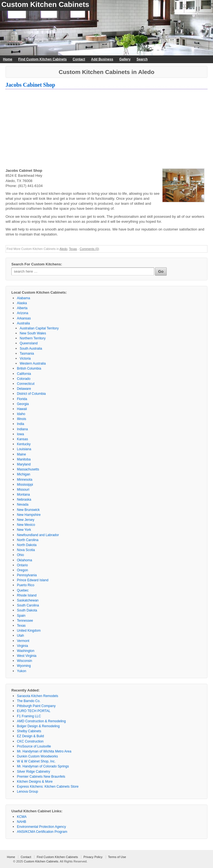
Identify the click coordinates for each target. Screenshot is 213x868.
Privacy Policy (93, 857)
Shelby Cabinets (29, 731)
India (21, 424)
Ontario (22, 565)
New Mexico (26, 525)
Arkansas (24, 318)
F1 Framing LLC (29, 716)
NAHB (21, 822)
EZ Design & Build (30, 736)
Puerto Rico (26, 585)
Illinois (21, 419)
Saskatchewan (28, 600)
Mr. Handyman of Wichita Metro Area (44, 751)
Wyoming (24, 666)
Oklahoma (25, 560)
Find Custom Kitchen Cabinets (43, 59)
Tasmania (27, 354)
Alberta (22, 308)
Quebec (23, 590)
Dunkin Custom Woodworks (37, 756)
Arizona (23, 313)
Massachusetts (28, 469)
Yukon (21, 671)
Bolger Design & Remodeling (38, 726)
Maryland (24, 464)
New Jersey (26, 520)
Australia (23, 323)
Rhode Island (27, 595)
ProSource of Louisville (34, 746)
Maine (21, 454)
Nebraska (24, 500)
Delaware (24, 389)
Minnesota (25, 480)
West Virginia (27, 656)
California (24, 374)
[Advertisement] (106, 129)
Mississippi (25, 485)
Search (142, 59)
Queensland (29, 343)
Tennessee (25, 621)
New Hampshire (29, 515)
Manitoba (24, 459)
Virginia (22, 646)
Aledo (64, 249)
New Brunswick (28, 510)
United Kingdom (29, 631)
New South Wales (33, 333)
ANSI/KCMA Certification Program (42, 832)
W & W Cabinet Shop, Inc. (36, 761)
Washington (26, 651)
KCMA (22, 817)
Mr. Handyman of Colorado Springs (43, 766)
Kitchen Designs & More (35, 782)
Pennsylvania (27, 575)
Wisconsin (25, 661)
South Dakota (27, 610)
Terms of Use (117, 857)
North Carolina (28, 540)
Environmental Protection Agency (41, 827)
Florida (22, 399)
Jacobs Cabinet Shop (30, 85)
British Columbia (29, 368)
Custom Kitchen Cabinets (45, 4)
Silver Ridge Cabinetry (33, 772)
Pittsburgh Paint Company (36, 706)
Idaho (21, 414)
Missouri (23, 490)
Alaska (22, 303)
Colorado (24, 379)
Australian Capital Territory (39, 328)
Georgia (23, 404)
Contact (79, 59)
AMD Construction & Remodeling (41, 721)
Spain (21, 616)
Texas (73, 249)
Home (8, 59)
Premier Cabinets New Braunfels (41, 777)
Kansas (22, 439)
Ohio (20, 555)
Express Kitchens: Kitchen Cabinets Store (48, 787)
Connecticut (26, 384)
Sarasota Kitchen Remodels (38, 696)
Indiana (22, 429)
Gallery (125, 59)
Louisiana (24, 449)
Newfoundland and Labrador (38, 535)
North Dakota (27, 545)
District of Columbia (31, 394)
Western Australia (33, 363)
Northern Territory (33, 338)
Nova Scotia (26, 550)
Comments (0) (89, 249)
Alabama (23, 298)
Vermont (23, 641)
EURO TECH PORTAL (34, 711)
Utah (20, 636)
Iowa (20, 434)
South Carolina (28, 605)
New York (24, 530)
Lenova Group (27, 792)
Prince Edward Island (33, 580)
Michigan (24, 474)
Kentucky (24, 444)
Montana (23, 495)
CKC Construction (30, 741)
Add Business (102, 59)
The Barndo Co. (29, 701)
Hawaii (22, 409)
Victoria (25, 359)
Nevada (23, 505)
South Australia (31, 349)
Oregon (22, 570)
